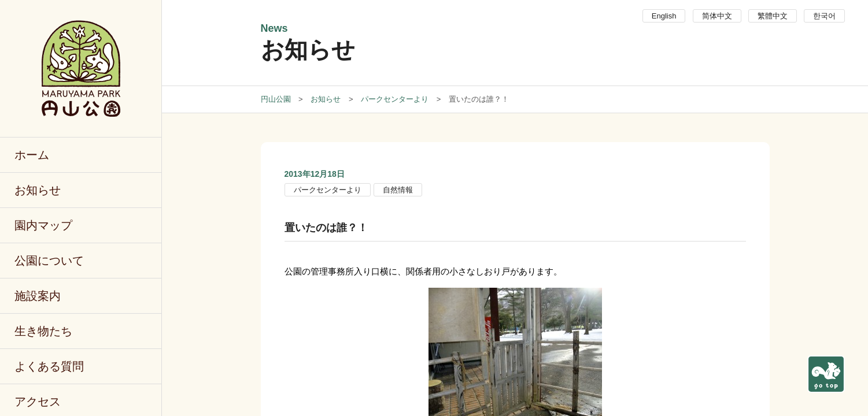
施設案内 (38, 296)
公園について (49, 261)
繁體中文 (773, 16)
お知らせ (38, 190)
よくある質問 (49, 366)
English (664, 16)
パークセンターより (328, 190)
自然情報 (398, 190)
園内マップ (43, 225)
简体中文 (717, 16)
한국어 (824, 16)
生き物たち (43, 331)
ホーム (32, 155)
